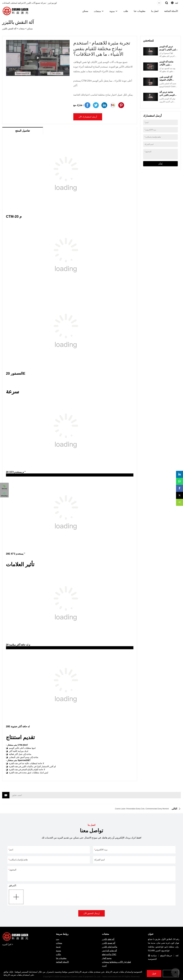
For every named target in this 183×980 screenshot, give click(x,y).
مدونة (112, 11)
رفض (171, 974)
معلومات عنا (140, 11)
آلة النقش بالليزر (9, 29)
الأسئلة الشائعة (171, 11)
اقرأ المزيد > (8, 944)
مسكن (85, 11)
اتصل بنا (155, 11)
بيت (58, 939)
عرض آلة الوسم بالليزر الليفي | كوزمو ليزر (168, 49)
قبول (154, 973)
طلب (126, 11)
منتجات (97, 11)
